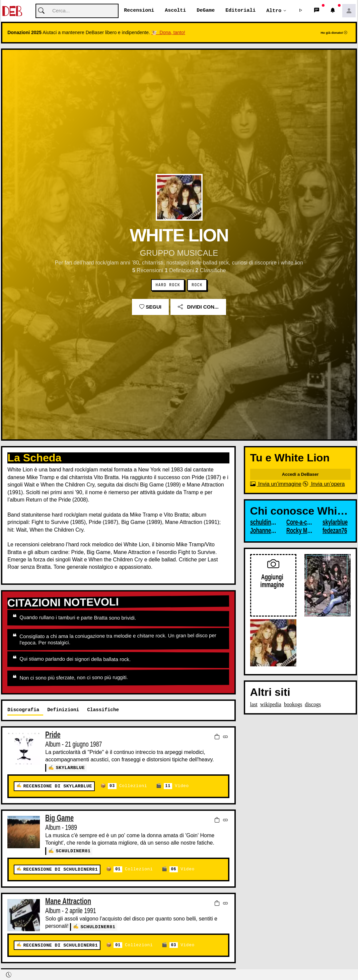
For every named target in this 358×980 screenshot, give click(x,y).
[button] (301, 11)
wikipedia (271, 705)
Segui (150, 307)
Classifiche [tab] (103, 710)
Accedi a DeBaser (300, 475)
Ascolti (175, 11)
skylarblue (70, 768)
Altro (274, 11)
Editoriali (240, 11)
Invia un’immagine (276, 484)
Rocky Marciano (300, 531)
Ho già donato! (334, 33)
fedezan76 (335, 531)
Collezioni (127, 786)
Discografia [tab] (23, 710)
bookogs (293, 705)
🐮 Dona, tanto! (168, 33)
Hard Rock (168, 285)
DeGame (206, 11)
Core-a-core (300, 523)
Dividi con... (198, 307)
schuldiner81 (73, 851)
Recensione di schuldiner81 (60, 869)
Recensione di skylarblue (57, 786)
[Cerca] (77, 11)
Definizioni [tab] (63, 710)
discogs (313, 705)
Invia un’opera (324, 484)
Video (176, 786)
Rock (197, 285)
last (254, 705)
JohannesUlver (264, 531)
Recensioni (139, 11)
